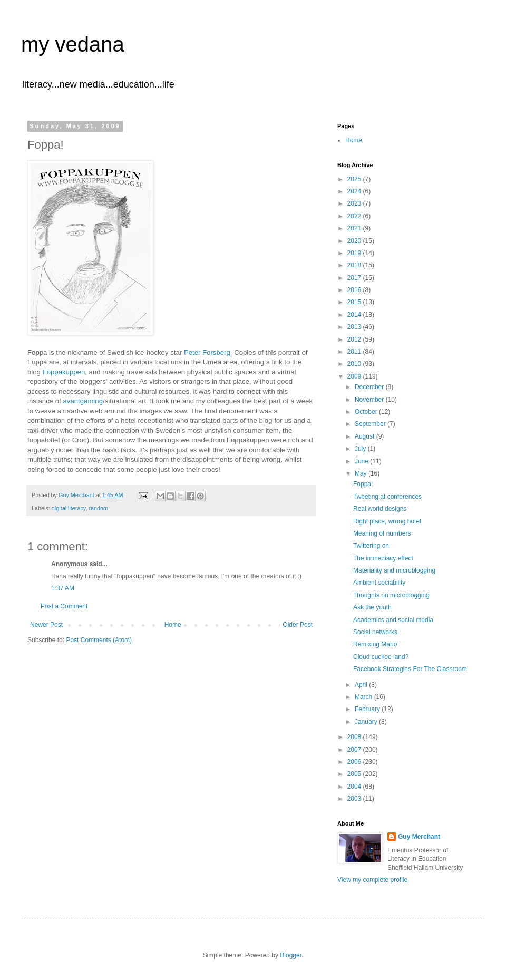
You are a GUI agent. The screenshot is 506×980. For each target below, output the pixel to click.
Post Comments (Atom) (99, 640)
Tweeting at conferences (387, 497)
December (370, 387)
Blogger (291, 955)
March (364, 697)
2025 (355, 179)
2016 (355, 290)
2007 (355, 750)
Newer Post (46, 625)
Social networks (375, 632)
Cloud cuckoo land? (381, 657)
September (371, 424)
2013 (355, 327)
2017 (355, 278)
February (368, 709)
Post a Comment (64, 606)
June (362, 461)
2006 (355, 762)
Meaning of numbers (382, 533)
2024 (355, 191)
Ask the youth (372, 607)
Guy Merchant (419, 837)
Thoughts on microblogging (391, 595)
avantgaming (83, 401)
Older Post (298, 625)
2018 (355, 265)
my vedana (73, 44)
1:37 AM (63, 588)
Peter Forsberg (207, 352)
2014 (355, 315)
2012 (355, 339)
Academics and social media (393, 620)
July (361, 449)
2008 (355, 737)
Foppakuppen (64, 372)
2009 (355, 376)
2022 (355, 216)
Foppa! (363, 484)
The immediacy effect (383, 558)
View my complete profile (372, 880)
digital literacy (69, 508)
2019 (355, 253)
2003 (355, 799)
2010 (355, 364)
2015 (355, 302)
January (367, 722)
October (367, 412)
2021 (355, 228)
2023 (355, 203)
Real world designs (380, 509)
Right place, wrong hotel (387, 521)
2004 (355, 787)
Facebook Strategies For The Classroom (410, 669)
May (362, 473)
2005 (355, 774)
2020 (355, 241)
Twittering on (371, 546)
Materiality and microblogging (394, 570)
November (370, 400)
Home (173, 625)
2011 (355, 352)
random (98, 508)
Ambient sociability (379, 583)
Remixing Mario (375, 644)
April (362, 685)
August (366, 436)
